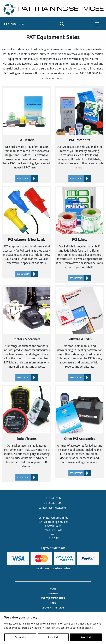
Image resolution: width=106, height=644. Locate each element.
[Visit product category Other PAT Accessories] (79, 431)
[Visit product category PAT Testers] (26, 135)
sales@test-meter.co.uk (53, 508)
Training (53, 593)
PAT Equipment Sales (53, 598)
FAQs (53, 603)
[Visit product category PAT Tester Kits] (79, 135)
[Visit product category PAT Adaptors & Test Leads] (26, 232)
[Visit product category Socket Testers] (26, 433)
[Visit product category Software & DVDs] (79, 334)
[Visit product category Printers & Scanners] (26, 334)
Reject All (53, 637)
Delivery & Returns (53, 608)
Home (53, 589)
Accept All (86, 637)
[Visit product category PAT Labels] (79, 234)
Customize (20, 637)
